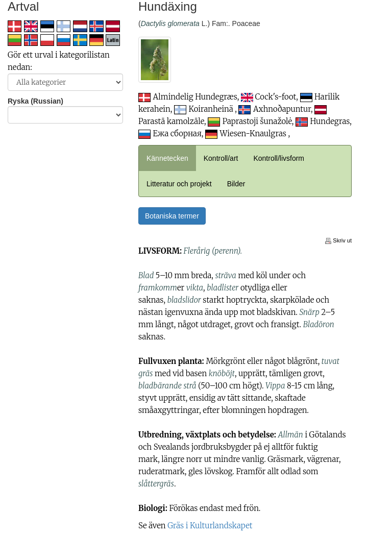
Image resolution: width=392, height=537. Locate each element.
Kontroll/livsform (279, 158)
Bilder (236, 184)
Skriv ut (338, 240)
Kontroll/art (221, 158)
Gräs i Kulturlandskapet (210, 526)
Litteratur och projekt (179, 184)
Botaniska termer (172, 216)
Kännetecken (167, 158)
